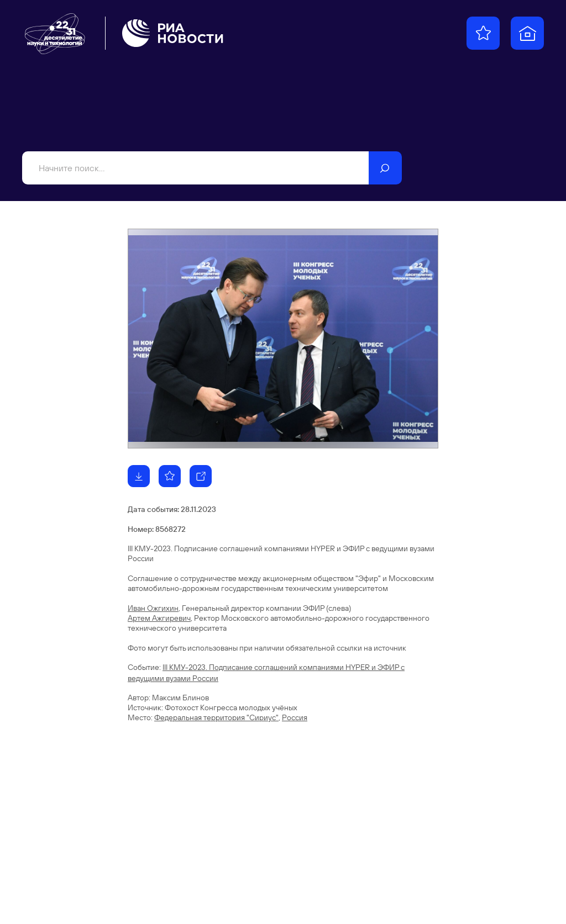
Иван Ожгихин (153, 608)
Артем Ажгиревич (159, 618)
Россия (295, 717)
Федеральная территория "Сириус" (216, 717)
